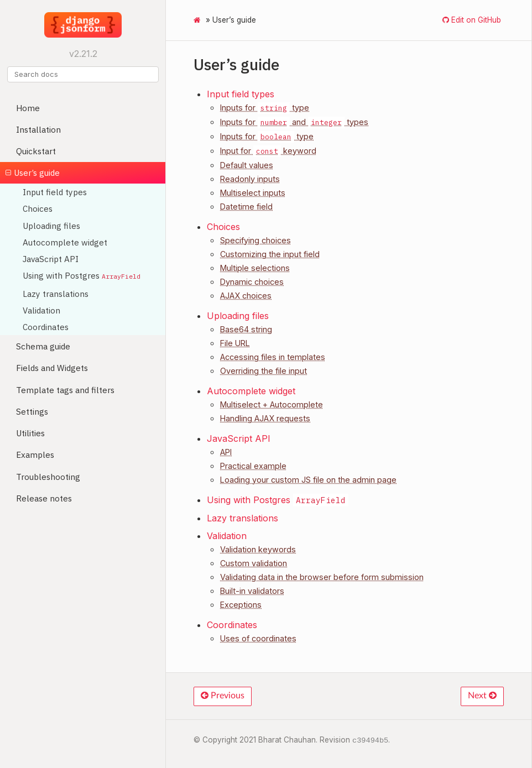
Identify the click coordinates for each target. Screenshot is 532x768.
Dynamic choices (252, 282)
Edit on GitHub (475, 20)
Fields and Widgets (52, 368)
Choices (38, 208)
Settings (32, 411)
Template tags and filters (65, 390)
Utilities (30, 433)
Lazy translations (56, 294)
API (226, 452)
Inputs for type (265, 108)
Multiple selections (255, 268)
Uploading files (51, 226)
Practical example (253, 466)
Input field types (55, 192)
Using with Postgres (82, 275)
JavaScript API (51, 259)
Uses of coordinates (258, 638)
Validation (41, 310)
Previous (223, 696)
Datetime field (246, 207)
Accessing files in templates (273, 357)
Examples (35, 454)
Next (482, 696)
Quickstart (36, 151)
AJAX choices (246, 296)
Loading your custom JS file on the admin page (308, 480)
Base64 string (246, 329)
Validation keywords (258, 549)
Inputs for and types (294, 122)
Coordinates (46, 327)
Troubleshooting (48, 477)
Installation (38, 129)
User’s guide (33, 173)
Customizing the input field (270, 254)
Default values (247, 165)
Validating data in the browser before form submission (322, 577)
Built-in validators (252, 591)
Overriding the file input (264, 371)
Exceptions (241, 605)
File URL (235, 343)
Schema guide (43, 346)
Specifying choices (255, 240)
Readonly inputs (250, 179)
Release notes (44, 498)
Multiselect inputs (253, 193)
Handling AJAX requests (265, 418)
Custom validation (254, 563)
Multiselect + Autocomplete (272, 404)
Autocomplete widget (65, 242)
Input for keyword (268, 151)
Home (28, 108)
